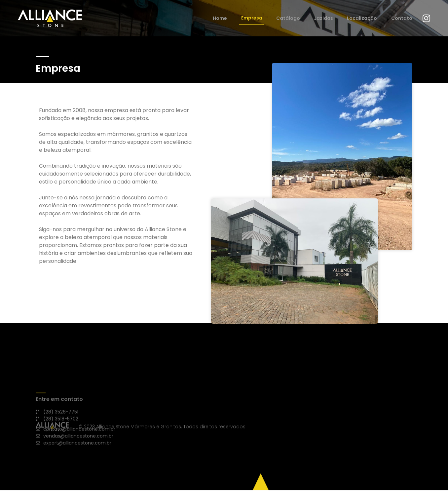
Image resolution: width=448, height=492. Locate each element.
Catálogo (300, 19)
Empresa (268, 19)
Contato (402, 19)
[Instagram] (424, 19)
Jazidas (332, 19)
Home (240, 19)
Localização (366, 19)
